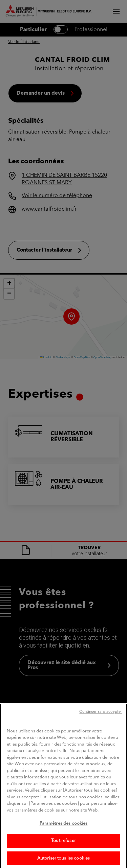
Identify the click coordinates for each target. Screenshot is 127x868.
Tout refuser (63, 851)
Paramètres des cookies (64, 833)
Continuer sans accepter (101, 722)
